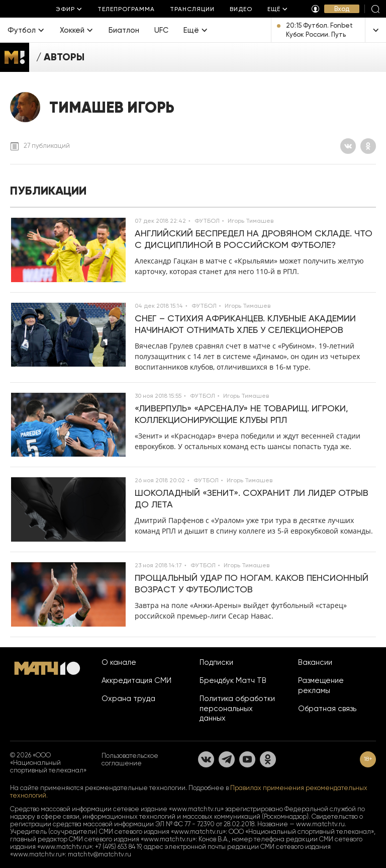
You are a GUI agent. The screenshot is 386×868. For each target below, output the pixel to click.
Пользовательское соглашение (130, 759)
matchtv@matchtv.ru (100, 854)
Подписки (216, 662)
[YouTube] (247, 759)
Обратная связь (327, 709)
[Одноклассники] (368, 146)
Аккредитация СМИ (136, 680)
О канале (119, 662)
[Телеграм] (227, 759)
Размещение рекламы (321, 685)
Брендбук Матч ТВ (233, 680)
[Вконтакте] (348, 146)
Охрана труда (128, 699)
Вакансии (315, 662)
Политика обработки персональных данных (237, 709)
